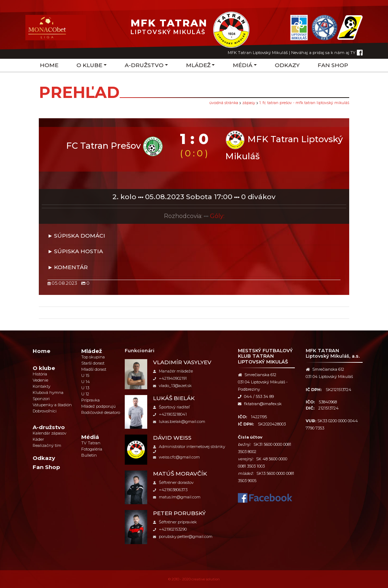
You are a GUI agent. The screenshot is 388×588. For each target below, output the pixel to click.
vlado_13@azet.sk (172, 386)
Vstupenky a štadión (52, 405)
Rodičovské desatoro (101, 412)
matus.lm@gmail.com (177, 497)
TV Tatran (91, 443)
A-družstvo (144, 65)
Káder (38, 439)
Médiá (243, 65)
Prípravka (90, 400)
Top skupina (93, 357)
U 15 (85, 375)
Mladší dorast (94, 369)
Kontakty (42, 386)
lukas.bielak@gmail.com (179, 422)
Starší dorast (93, 363)
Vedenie (40, 380)
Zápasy (249, 103)
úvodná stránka (224, 103)
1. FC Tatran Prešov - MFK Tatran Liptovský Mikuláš (304, 103)
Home (49, 65)
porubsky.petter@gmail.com (183, 536)
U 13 (85, 388)
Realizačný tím (47, 445)
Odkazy (287, 65)
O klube (89, 65)
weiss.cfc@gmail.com (176, 457)
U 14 (86, 382)
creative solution (206, 579)
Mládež (198, 65)
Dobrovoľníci (45, 411)
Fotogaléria (92, 449)
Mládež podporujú (98, 406)
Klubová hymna (48, 392)
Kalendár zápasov (49, 433)
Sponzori (41, 399)
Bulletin (89, 455)
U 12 (85, 394)
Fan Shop (333, 65)
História (40, 374)
